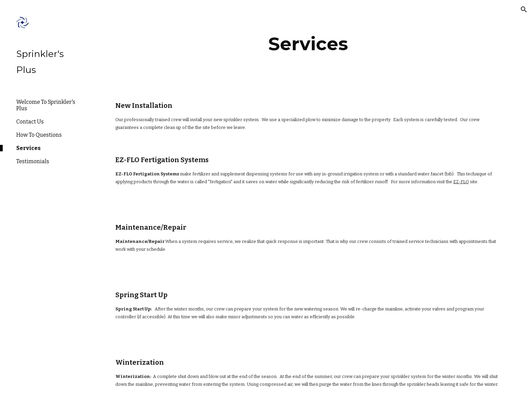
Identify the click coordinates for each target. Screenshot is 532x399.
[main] (308, 44)
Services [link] (28, 148)
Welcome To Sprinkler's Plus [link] (46, 105)
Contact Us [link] (30, 122)
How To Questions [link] (39, 135)
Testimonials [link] (33, 161)
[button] (524, 9)
